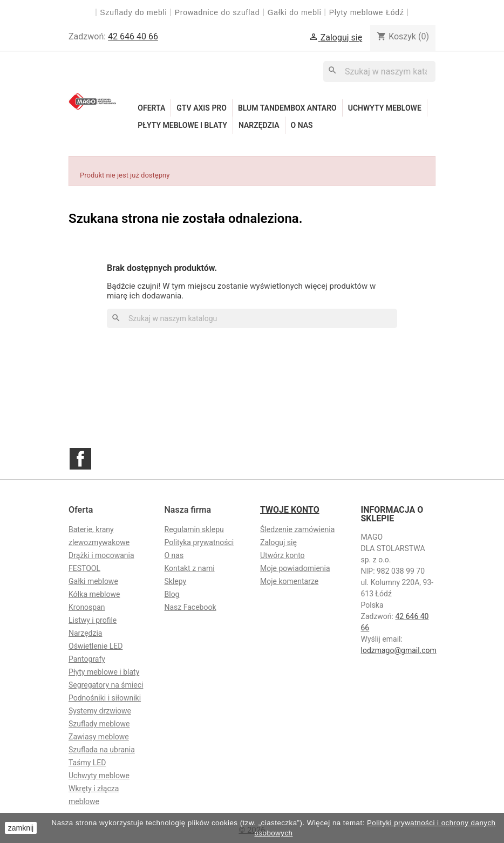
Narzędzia (259, 125)
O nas (302, 125)
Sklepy (176, 581)
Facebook (80, 459)
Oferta (151, 108)
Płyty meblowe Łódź (368, 12)
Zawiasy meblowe (99, 737)
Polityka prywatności (199, 542)
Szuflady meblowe (99, 724)
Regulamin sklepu (194, 529)
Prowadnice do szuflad (217, 12)
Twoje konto (290, 510)
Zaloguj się (278, 542)
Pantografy (87, 659)
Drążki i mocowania (101, 555)
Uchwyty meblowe (385, 108)
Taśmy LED (87, 763)
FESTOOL (84, 568)
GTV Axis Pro (202, 108)
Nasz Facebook (190, 607)
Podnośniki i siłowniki (105, 698)
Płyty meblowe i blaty (182, 125)
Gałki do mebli (295, 12)
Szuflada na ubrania (102, 750)
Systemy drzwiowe (100, 711)
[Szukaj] (379, 72)
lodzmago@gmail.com (399, 650)
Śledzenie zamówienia (297, 529)
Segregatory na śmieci (106, 685)
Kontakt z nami (190, 568)
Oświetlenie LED (96, 646)
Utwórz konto (282, 555)
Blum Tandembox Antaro (287, 108)
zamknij (21, 828)
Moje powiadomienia (295, 568)
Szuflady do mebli (133, 12)
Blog (172, 594)
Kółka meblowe (94, 594)
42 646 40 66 (133, 36)
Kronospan (87, 607)
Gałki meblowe (93, 581)
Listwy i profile (93, 620)
